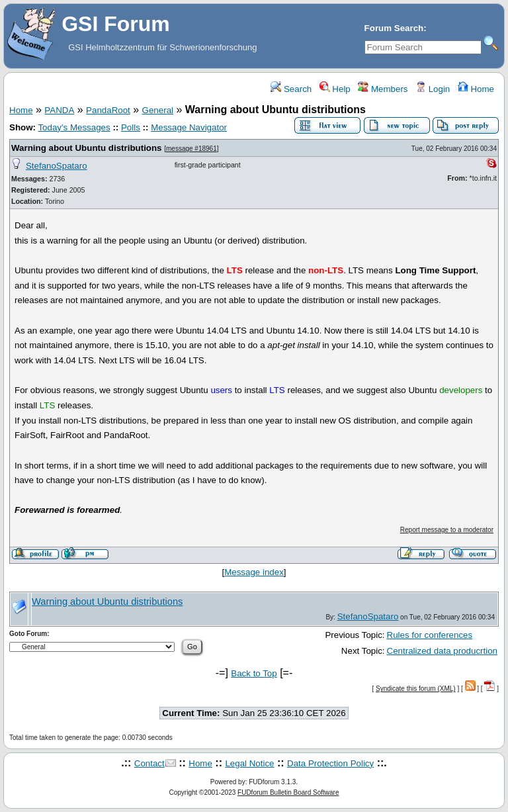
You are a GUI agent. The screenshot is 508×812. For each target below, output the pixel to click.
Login (433, 89)
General (158, 110)
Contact (149, 763)
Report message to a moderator (447, 530)
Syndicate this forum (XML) (416, 689)
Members (383, 89)
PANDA (59, 110)
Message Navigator (189, 127)
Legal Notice (249, 763)
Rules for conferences (430, 635)
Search (291, 89)
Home (476, 89)
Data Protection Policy (330, 763)
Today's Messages (74, 127)
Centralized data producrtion (442, 651)
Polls (131, 127)
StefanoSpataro (57, 166)
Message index (254, 572)
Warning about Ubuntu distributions (87, 148)
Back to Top (254, 673)
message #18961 (191, 149)
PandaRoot (108, 110)
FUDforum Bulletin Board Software (288, 792)
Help (335, 89)
